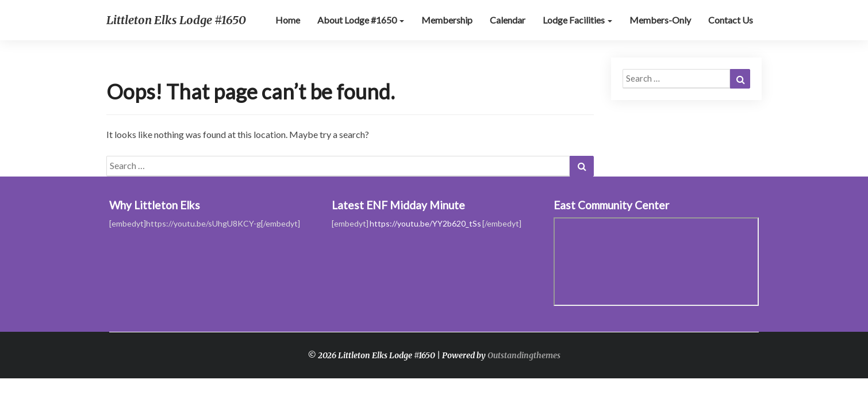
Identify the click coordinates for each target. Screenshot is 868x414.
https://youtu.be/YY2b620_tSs (425, 223)
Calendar (508, 20)
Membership (447, 20)
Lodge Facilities (577, 20)
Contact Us (731, 20)
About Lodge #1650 (361, 20)
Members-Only (660, 20)
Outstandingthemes (524, 355)
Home (288, 20)
